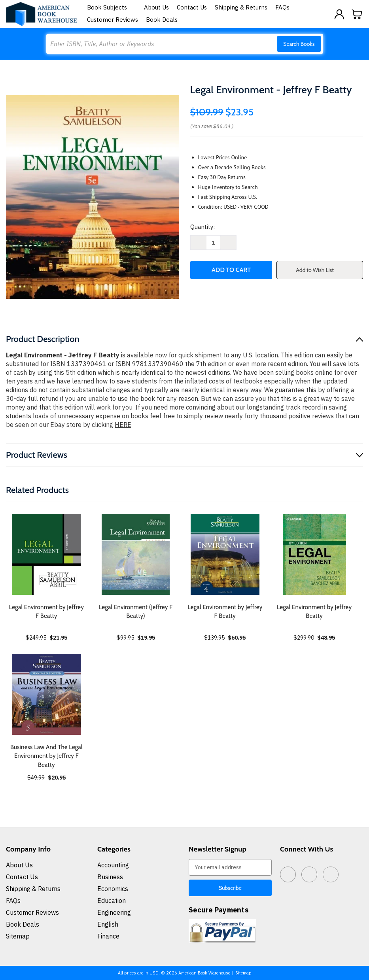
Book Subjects (112, 7)
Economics (113, 889)
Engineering (114, 912)
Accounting (113, 865)
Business (110, 877)
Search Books (299, 44)
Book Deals (162, 20)
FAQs (282, 7)
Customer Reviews (113, 20)
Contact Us (192, 7)
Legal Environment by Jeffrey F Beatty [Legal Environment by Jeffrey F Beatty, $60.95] (225, 612)
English (108, 924)
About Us (156, 7)
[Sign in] (339, 14)
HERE (123, 425)
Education (112, 901)
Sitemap (18, 936)
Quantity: (202, 227)
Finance (108, 936)
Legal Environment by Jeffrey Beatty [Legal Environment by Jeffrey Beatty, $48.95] (314, 612)
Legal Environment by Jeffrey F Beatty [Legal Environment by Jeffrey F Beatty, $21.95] (46, 612)
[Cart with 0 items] (357, 14)
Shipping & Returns (241, 7)
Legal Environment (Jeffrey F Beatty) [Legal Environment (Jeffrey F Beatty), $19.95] (136, 612)
